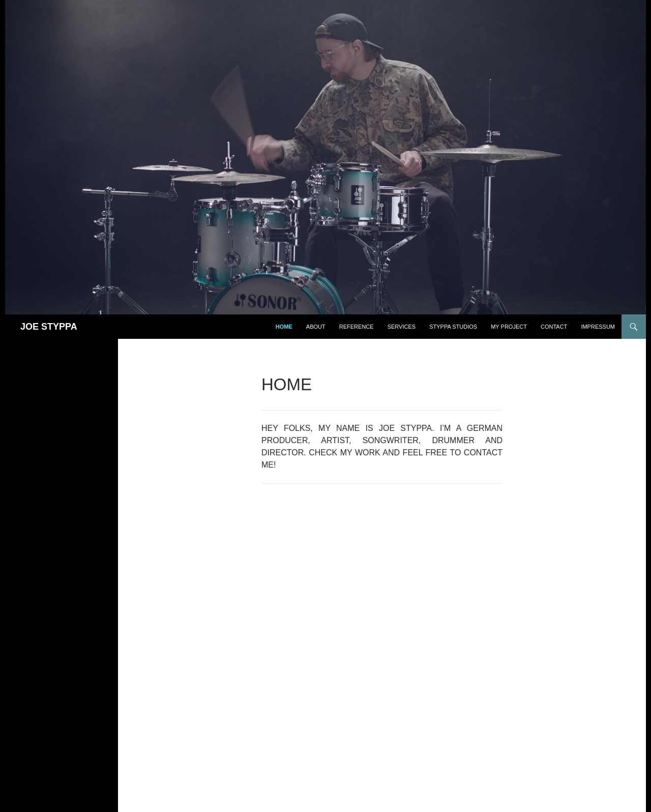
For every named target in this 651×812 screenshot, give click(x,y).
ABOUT (316, 327)
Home (284, 327)
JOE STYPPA (49, 327)
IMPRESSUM (598, 327)
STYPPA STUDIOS (453, 327)
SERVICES (402, 327)
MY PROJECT (509, 327)
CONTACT (554, 327)
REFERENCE (357, 327)
